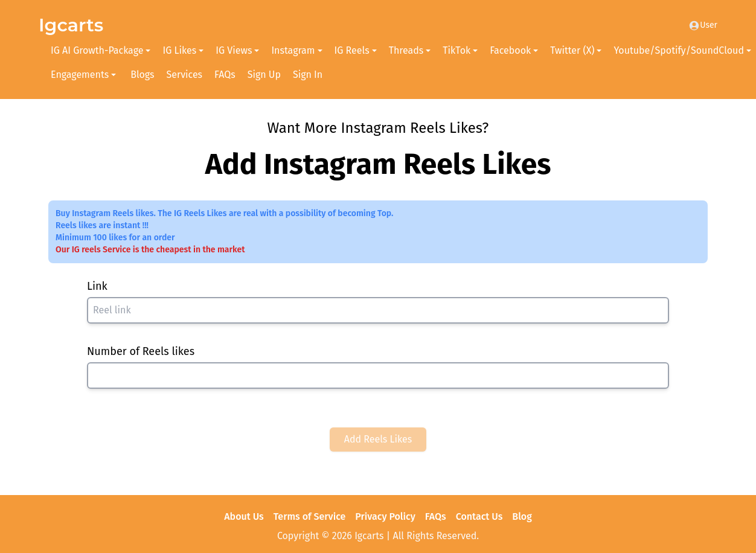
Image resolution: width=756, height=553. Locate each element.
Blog (522, 516)
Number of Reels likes (141, 351)
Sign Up (264, 75)
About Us (244, 516)
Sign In (308, 75)
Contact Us (479, 516)
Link (97, 286)
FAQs (225, 75)
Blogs (142, 75)
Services (185, 75)
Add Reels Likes (378, 439)
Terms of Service (310, 516)
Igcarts (71, 25)
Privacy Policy (385, 516)
